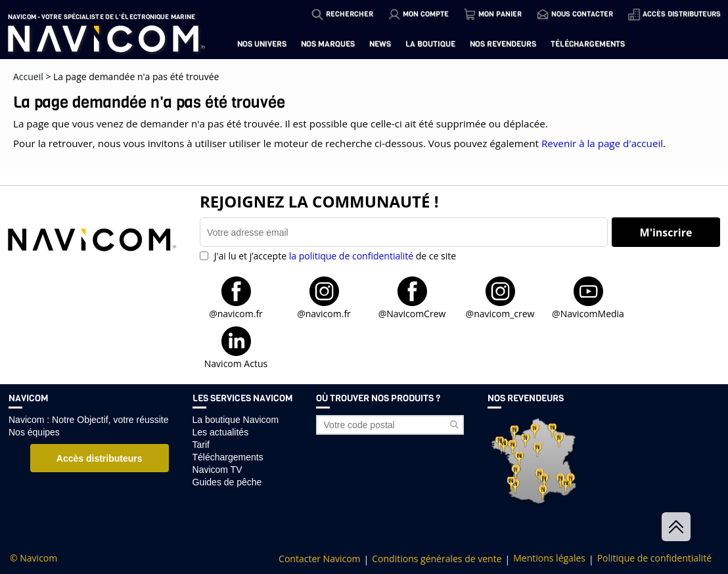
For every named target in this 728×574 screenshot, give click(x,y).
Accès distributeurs (100, 458)
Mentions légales (549, 558)
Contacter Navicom (319, 559)
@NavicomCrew (412, 313)
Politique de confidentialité (654, 558)
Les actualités (221, 432)
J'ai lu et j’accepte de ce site (334, 256)
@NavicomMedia (588, 313)
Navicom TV (217, 470)
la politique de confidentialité (351, 256)
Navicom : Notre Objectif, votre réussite (89, 420)
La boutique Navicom (236, 420)
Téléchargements (588, 44)
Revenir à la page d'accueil (602, 143)
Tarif (201, 445)
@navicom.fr (236, 313)
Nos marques (328, 44)
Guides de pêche (227, 482)
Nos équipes (34, 432)
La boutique (430, 44)
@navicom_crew (500, 313)
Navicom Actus (236, 363)
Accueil (28, 77)
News (380, 44)
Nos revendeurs (503, 44)
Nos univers (262, 44)
